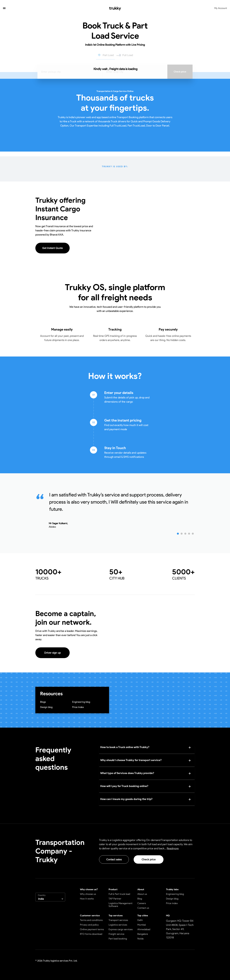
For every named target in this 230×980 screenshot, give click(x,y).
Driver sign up (53, 653)
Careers (142, 903)
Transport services (118, 920)
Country (42, 895)
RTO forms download (91, 934)
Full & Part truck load (119, 894)
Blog (140, 899)
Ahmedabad (144, 929)
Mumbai (142, 925)
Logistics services (118, 925)
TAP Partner (115, 899)
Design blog (46, 707)
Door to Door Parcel (158, 126)
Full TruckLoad (118, 126)
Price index (172, 903)
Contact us (143, 908)
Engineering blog (81, 702)
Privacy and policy (89, 925)
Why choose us (88, 894)
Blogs (43, 702)
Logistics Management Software (121, 905)
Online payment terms (92, 929)
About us (142, 894)
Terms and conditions (91, 920)
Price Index (78, 707)
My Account (221, 8)
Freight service (116, 934)
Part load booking (118, 939)
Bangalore (143, 934)
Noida (140, 939)
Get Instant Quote (53, 248)
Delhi (140, 920)
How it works (87, 899)
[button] (4, 9)
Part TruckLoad (136, 126)
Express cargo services (121, 929)
